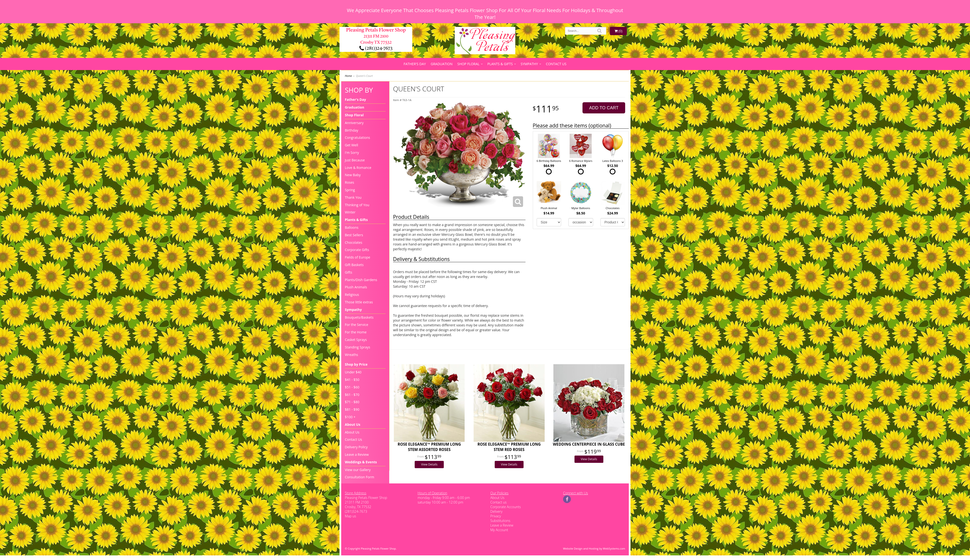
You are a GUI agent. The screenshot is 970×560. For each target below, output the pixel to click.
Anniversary (354, 123)
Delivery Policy (356, 447)
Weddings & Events (361, 462)
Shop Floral (468, 64)
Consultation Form (360, 477)
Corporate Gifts (357, 250)
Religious (352, 295)
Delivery (496, 511)
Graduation (442, 64)
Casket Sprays (356, 340)
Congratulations (357, 138)
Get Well (352, 145)
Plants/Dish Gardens (361, 280)
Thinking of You (357, 205)
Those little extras (359, 302)
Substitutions (500, 521)
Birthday (352, 130)
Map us (350, 516)
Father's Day (415, 64)
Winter (350, 212)
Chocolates (354, 242)
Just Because (355, 160)
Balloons (352, 227)
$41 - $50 (352, 380)
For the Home (356, 332)
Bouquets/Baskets (359, 317)
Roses (349, 182)
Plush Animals (356, 287)
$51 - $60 (352, 387)
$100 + (350, 417)
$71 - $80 (352, 402)
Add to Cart (604, 108)
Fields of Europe (358, 257)
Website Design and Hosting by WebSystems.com (594, 548)
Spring (350, 190)
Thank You (353, 197)
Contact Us (556, 64)
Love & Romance (358, 168)
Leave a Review (357, 454)
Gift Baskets (354, 265)
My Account (499, 530)
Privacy (496, 516)
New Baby (353, 175)
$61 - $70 (352, 395)
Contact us (498, 502)
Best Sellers (354, 235)
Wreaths (352, 355)
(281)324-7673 (376, 48)
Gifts (348, 272)
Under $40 (353, 372)
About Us (353, 424)
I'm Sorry (352, 153)
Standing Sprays (357, 347)
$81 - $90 (352, 409)
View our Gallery (358, 470)
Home (348, 76)
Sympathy (529, 64)
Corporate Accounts (505, 507)
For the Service (356, 325)
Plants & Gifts (500, 64)
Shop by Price (356, 364)
